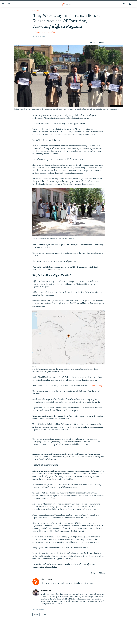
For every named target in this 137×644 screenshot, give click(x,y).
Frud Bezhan (51, 32)
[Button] (93, 43)
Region (36, 11)
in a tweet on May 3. (95, 386)
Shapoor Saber (40, 32)
